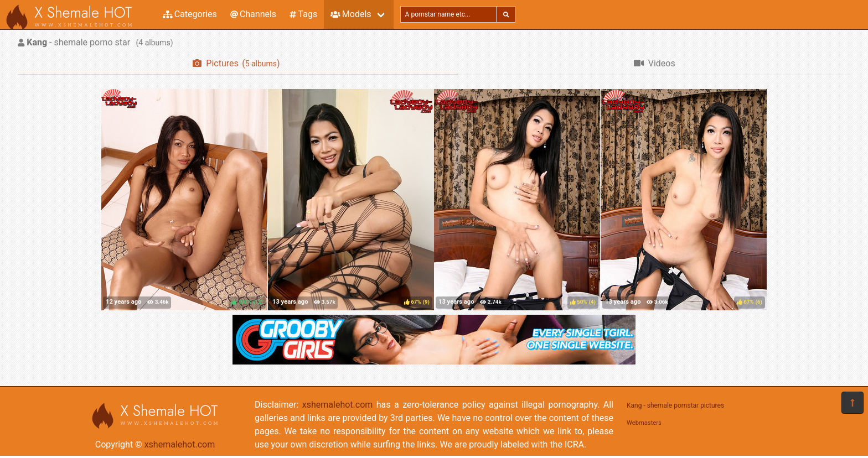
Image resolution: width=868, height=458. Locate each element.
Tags (303, 14)
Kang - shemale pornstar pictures (675, 405)
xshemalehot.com (180, 444)
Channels (253, 14)
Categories (190, 14)
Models (351, 14)
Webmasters (644, 423)
